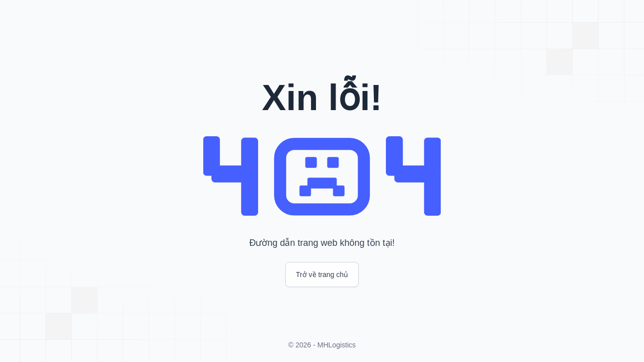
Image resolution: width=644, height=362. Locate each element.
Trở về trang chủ (322, 275)
